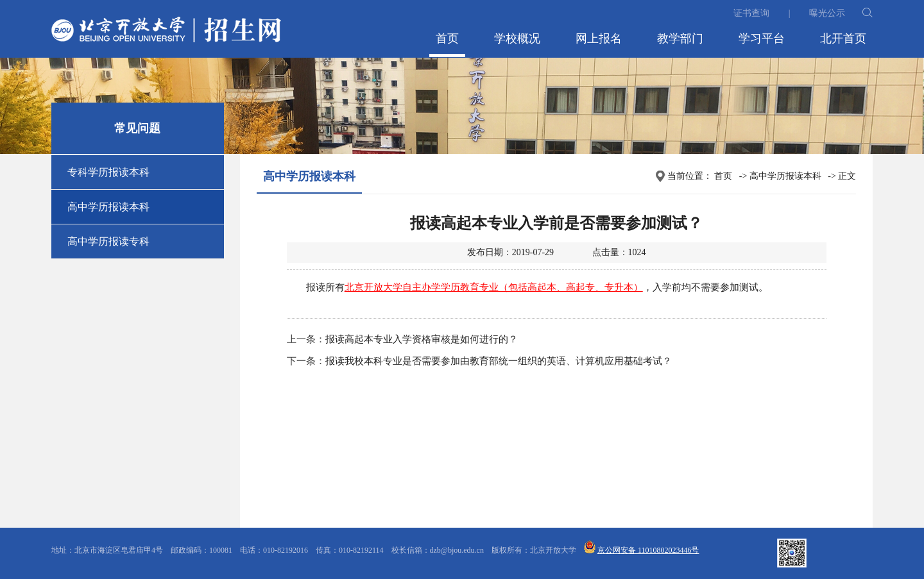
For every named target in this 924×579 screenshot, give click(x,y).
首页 (447, 38)
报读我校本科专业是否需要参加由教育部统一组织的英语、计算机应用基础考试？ (499, 361)
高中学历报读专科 (108, 241)
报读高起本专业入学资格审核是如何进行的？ (422, 339)
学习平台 (762, 38)
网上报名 (599, 38)
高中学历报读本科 (108, 207)
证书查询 (751, 13)
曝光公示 (827, 13)
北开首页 (843, 38)
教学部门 (680, 38)
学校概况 (517, 38)
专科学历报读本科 (108, 172)
